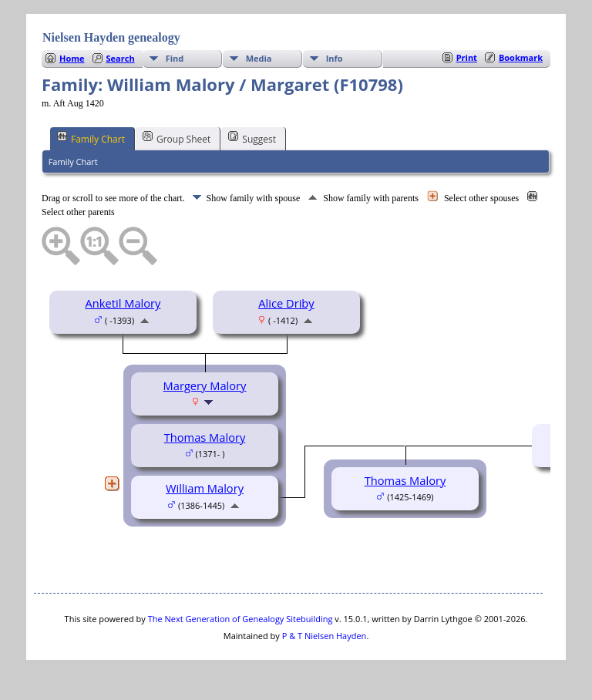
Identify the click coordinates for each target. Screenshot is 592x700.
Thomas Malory (205, 437)
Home (72, 58)
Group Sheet (177, 138)
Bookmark (521, 57)
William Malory (205, 488)
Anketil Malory (123, 303)
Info (335, 58)
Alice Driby (286, 303)
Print (467, 57)
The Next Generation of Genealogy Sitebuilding (240, 619)
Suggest (252, 138)
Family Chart (91, 138)
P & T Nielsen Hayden (325, 636)
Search (121, 58)
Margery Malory (205, 385)
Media (259, 58)
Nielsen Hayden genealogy (111, 37)
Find (175, 58)
